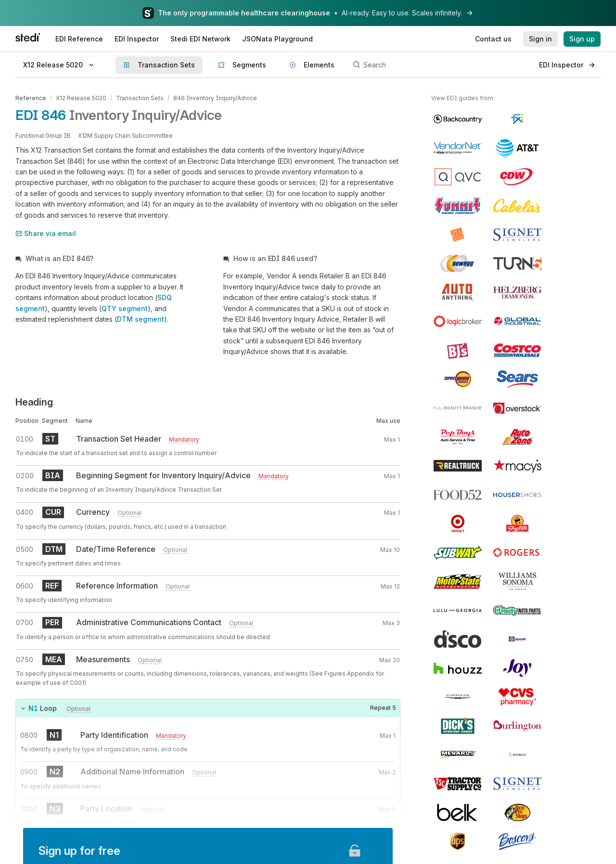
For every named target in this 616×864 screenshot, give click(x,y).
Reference (31, 98)
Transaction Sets (140, 98)
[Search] (441, 65)
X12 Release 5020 (81, 98)
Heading (34, 402)
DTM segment (141, 319)
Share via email (46, 233)
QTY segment (125, 308)
